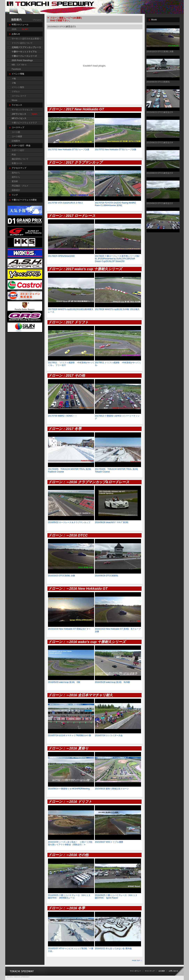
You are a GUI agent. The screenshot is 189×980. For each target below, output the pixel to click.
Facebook (16, 69)
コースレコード (19, 96)
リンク (15, 195)
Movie (14, 100)
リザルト (16, 92)
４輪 (14, 79)
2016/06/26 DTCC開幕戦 (158, 82)
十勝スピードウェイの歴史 (24, 200)
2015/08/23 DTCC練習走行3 (160, 173)
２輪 (14, 83)
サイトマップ (150, 971)
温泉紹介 (16, 190)
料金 (14, 155)
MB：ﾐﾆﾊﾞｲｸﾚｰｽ (19, 65)
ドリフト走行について (22, 43)
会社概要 (162, 971)
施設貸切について (20, 159)
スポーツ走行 (18, 150)
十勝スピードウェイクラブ (24, 123)
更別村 (15, 181)
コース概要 (17, 136)
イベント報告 (18, 87)
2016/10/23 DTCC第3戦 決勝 (160, 52)
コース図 (16, 132)
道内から (16, 173)
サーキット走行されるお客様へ (26, 39)
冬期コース (17, 163)
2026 (14, 29)
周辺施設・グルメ (20, 186)
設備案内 (16, 141)
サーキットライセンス (22, 110)
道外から (16, 177)
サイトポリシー (136, 971)
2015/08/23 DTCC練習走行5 (160, 112)
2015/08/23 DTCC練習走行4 (160, 143)
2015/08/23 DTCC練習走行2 (160, 203)
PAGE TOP (136, 961)
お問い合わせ (173, 971)
